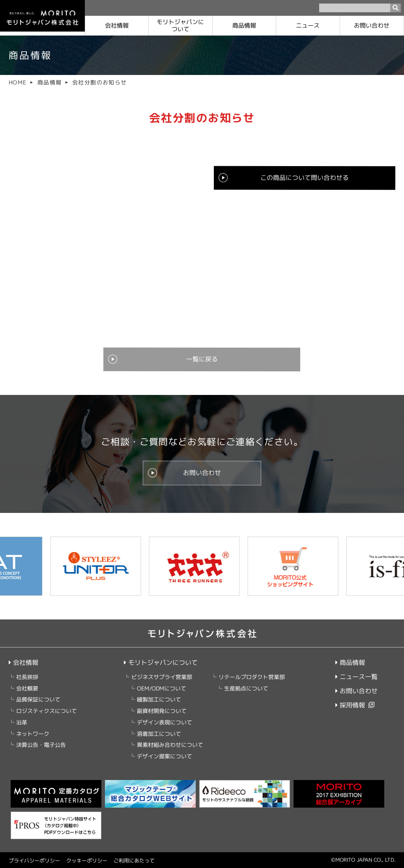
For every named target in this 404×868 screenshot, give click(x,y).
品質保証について (38, 700)
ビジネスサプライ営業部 (161, 677)
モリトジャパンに (180, 25)
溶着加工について (159, 734)
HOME (18, 82)
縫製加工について (159, 700)
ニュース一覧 (356, 677)
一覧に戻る (202, 359)
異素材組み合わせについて (170, 745)
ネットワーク (33, 734)
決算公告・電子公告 (41, 745)
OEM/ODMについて (161, 688)
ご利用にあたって (134, 861)
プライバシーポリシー (34, 861)
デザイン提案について (164, 756)
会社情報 (117, 25)
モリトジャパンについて (160, 662)
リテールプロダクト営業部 (251, 677)
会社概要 (27, 688)
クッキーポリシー (87, 861)
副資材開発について (161, 711)
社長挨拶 (27, 677)
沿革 (22, 722)
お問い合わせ (372, 25)
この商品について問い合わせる (305, 178)
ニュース (308, 25)
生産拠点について (246, 688)
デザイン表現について (164, 722)
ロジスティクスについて (47, 711)
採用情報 (350, 705)
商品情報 (244, 25)
